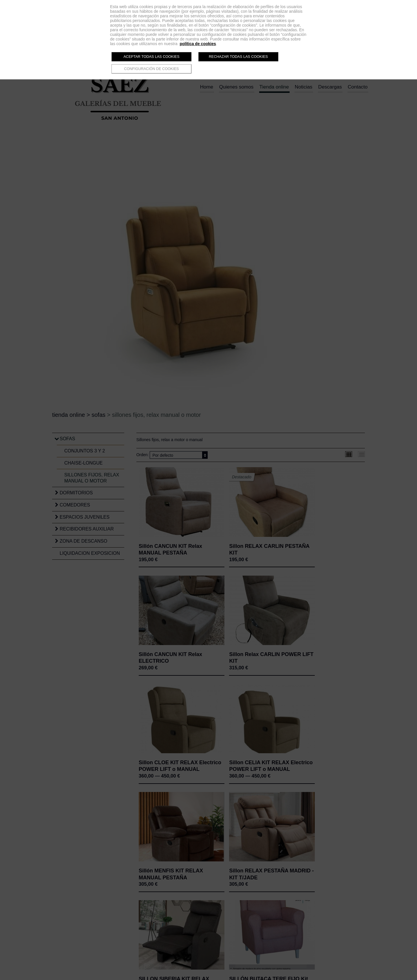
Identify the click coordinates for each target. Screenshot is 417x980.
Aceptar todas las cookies (151, 57)
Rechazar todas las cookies (238, 57)
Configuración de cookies (152, 69)
